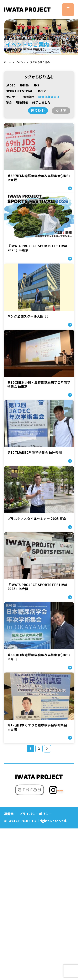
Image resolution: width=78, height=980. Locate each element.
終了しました (42, 102)
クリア (61, 111)
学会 (10, 102)
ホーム (8, 62)
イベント (21, 62)
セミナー (13, 97)
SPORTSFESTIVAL (20, 91)
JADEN (25, 85)
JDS (37, 85)
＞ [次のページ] (47, 888)
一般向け (29, 97)
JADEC (11, 85)
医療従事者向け (50, 97)
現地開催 (23, 102)
